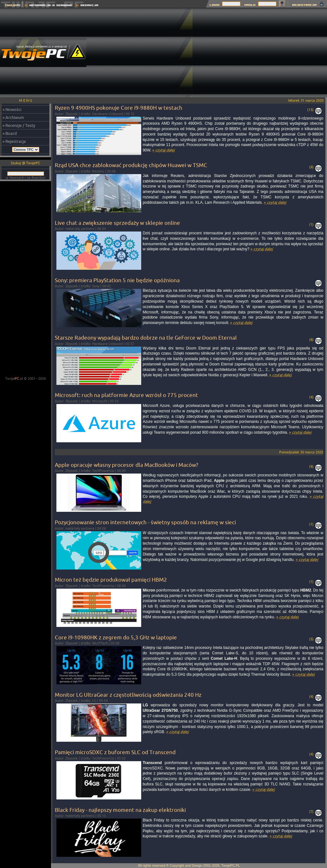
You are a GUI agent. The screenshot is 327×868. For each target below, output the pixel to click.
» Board (10, 133)
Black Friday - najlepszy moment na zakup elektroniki (120, 810)
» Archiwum (13, 117)
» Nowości (12, 109)
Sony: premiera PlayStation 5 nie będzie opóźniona (117, 280)
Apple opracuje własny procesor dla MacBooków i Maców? (127, 465)
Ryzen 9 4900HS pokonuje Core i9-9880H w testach (119, 108)
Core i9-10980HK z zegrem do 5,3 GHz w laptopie (116, 637)
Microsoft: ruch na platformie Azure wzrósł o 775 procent (126, 395)
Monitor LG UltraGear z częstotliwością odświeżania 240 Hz (128, 695)
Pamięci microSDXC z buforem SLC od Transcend (115, 752)
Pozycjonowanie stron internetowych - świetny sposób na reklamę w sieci (145, 522)
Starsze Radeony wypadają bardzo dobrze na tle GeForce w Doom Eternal (146, 338)
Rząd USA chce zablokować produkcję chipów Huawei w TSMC (131, 165)
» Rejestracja (14, 141)
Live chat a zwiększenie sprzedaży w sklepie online (117, 223)
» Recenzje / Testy (19, 125)
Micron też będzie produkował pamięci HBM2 (111, 580)
